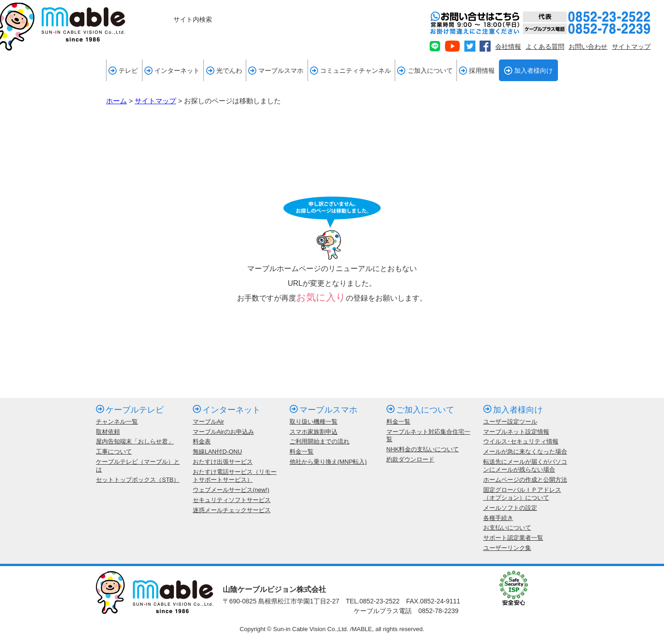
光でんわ (224, 71)
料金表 (202, 441)
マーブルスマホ (276, 71)
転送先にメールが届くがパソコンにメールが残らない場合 (525, 466)
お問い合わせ (588, 47)
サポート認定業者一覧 (513, 538)
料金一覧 (302, 452)
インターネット (172, 71)
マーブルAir (208, 422)
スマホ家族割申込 (314, 432)
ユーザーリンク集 (507, 548)
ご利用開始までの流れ (320, 441)
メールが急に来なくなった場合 (525, 452)
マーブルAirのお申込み (223, 432)
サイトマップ (631, 47)
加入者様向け (528, 71)
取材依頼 (108, 432)
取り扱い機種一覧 (314, 422)
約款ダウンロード (410, 459)
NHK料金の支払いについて (423, 449)
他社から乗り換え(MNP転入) (328, 462)
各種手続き (498, 518)
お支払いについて (507, 528)
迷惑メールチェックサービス (232, 510)
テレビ (123, 71)
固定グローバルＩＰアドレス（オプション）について (522, 494)
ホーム (116, 101)
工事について (114, 452)
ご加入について (425, 71)
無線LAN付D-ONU (217, 452)
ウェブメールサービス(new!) (231, 490)
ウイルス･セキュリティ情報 (521, 441)
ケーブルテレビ (130, 410)
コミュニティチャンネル (350, 71)
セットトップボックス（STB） (138, 480)
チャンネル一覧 (117, 422)
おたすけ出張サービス (223, 462)
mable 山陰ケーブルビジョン (63, 27)
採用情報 (477, 71)
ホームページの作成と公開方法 (525, 480)
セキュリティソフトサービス (232, 500)
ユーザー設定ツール (510, 422)
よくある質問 (545, 47)
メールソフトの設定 (510, 508)
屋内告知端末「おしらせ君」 (135, 441)
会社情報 (508, 47)
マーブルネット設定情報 (516, 432)
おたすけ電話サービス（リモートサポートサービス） (235, 476)
